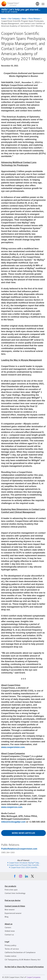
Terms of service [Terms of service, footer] (12, 949)
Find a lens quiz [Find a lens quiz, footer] (11, 890)
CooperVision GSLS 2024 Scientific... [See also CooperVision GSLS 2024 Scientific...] (24, 867)
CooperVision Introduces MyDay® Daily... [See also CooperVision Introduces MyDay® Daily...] (24, 863)
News (24, 18)
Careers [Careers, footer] (8, 927)
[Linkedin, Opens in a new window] (26, 877)
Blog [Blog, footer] (7, 917)
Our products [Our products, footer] (10, 886)
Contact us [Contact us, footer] (9, 935)
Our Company (14, 18)
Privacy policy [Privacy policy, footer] (11, 945)
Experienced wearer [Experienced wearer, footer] (13, 913)
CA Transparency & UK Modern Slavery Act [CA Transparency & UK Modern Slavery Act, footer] (23, 959)
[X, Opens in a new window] (32, 877)
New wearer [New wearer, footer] (10, 909)
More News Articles (24, 833)
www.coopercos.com (12, 807)
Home (4, 18)
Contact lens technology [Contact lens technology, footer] (15, 893)
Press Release (34, 18)
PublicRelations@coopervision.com (19, 849)
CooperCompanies (33, 977)
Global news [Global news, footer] (10, 931)
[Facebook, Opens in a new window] (15, 877)
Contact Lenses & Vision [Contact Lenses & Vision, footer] (15, 906)
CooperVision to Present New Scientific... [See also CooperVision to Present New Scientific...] (24, 865)
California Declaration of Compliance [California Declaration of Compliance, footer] (20, 952)
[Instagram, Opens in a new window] (21, 877)
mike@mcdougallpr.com (13, 822)
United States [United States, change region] (38, 4)
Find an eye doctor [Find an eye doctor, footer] (13, 900)
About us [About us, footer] (9, 924)
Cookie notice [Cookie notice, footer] (11, 956)
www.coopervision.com (13, 747)
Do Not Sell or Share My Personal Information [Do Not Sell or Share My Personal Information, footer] (24, 967)
